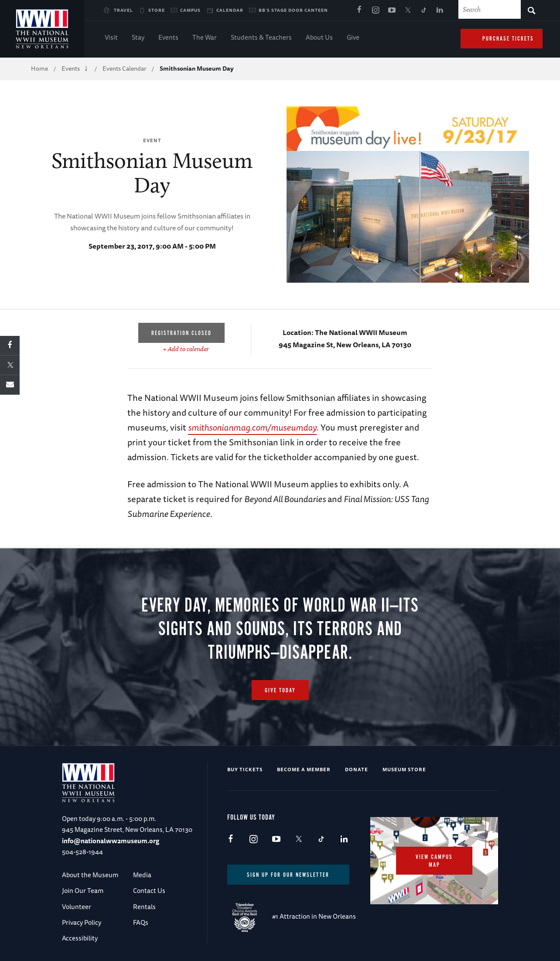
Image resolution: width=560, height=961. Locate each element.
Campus (190, 10)
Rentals (144, 907)
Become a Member (304, 769)
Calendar (230, 10)
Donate (357, 769)
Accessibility (80, 938)
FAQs (141, 922)
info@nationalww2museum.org (111, 841)
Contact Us (149, 891)
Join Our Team (83, 891)
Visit (111, 38)
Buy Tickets (245, 769)
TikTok (424, 10)
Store (157, 10)
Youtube (392, 10)
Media (142, 875)
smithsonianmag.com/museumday (252, 427)
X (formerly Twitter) (408, 10)
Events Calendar (124, 68)
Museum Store (404, 769)
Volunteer (77, 907)
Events (168, 38)
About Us (319, 38)
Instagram (376, 10)
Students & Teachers (261, 38)
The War (205, 38)
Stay (138, 38)
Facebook (359, 10)
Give (353, 38)
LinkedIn (440, 10)
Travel (123, 10)
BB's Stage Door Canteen (293, 10)
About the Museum (90, 875)
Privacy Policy (82, 922)
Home (39, 68)
